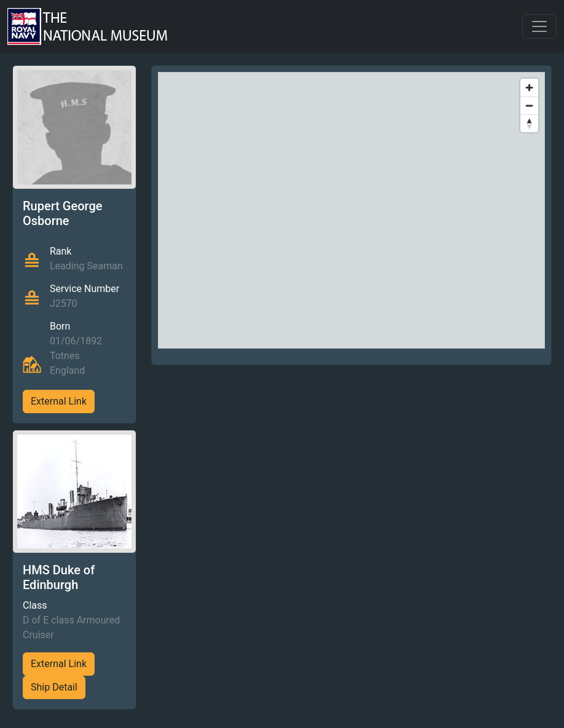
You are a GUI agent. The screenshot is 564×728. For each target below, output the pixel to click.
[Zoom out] (529, 105)
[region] (352, 210)
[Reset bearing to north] (529, 123)
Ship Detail (54, 687)
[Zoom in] (529, 88)
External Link (59, 401)
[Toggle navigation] (539, 26)
